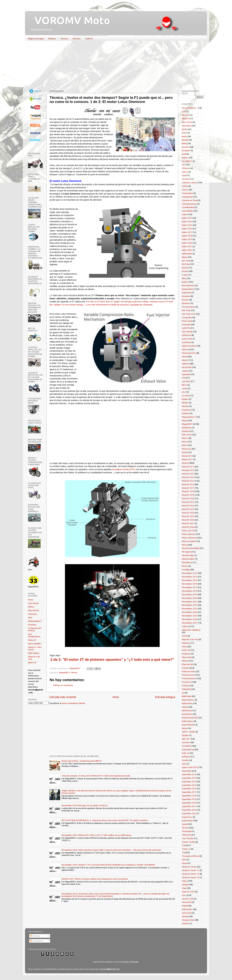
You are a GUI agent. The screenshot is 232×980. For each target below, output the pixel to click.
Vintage (185, 884)
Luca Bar (186, 396)
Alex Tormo (187, 122)
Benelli (185, 140)
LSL (183, 392)
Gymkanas (186, 342)
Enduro (185, 282)
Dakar (184, 214)
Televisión (186, 835)
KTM (184, 378)
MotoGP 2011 (188, 467)
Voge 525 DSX (188, 892)
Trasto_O (186, 849)
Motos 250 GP (188, 530)
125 (184, 111)
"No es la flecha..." (190, 108)
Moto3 (185, 445)
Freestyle (186, 324)
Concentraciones (189, 204)
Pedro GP (32, 640)
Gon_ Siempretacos (34, 635)
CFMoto (185, 168)
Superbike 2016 (189, 788)
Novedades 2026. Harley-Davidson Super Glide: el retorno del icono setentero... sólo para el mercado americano (111, 850)
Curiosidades (188, 211)
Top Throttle (188, 838)
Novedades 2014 (190, 577)
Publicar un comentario (63, 685)
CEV (184, 165)
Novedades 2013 (190, 573)
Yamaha (185, 916)
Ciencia (185, 172)
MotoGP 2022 (188, 506)
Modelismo (187, 428)
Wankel (185, 906)
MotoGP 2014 (188, 477)
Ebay (184, 278)
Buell (184, 154)
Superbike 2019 (189, 799)
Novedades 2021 (190, 602)
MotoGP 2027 (188, 523)
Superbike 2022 (189, 810)
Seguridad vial (188, 749)
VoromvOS (187, 902)
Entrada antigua (165, 697)
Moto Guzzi (187, 435)
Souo (184, 764)
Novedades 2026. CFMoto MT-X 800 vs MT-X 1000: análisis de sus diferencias (96, 835)
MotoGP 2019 (188, 495)
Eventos (185, 300)
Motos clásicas (188, 534)
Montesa (186, 431)
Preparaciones (188, 675)
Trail (184, 845)
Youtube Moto (188, 920)
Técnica (64, 38)
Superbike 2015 (189, 785)
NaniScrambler (188, 559)
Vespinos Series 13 (190, 874)
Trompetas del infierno (35, 629)
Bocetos (77, 38)
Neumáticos (187, 562)
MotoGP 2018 (188, 491)
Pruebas (186, 686)
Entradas (35, 936)
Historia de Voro (189, 353)
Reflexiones (187, 703)
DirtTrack (186, 264)
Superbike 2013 (189, 778)
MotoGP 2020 (188, 498)
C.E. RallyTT (187, 161)
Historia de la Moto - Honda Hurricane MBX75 (82, 761)
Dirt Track (186, 261)
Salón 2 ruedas (188, 732)
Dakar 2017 (187, 232)
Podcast (185, 668)
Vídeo (185, 881)
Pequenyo (32, 614)
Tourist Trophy (188, 842)
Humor (185, 360)
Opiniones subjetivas (191, 630)
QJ (183, 693)
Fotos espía (187, 321)
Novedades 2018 (190, 591)
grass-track (187, 339)
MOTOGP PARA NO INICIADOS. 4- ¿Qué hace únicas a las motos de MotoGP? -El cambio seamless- (105, 820)
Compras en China (190, 200)
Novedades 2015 (190, 580)
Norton (185, 566)
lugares (185, 399)
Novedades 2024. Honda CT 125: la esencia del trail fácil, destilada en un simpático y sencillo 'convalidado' (108, 865)
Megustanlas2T (35, 621)
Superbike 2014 (189, 782)
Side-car (186, 753)
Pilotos (185, 661)
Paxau (31, 600)
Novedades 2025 (190, 616)
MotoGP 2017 (188, 488)
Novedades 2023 (190, 609)
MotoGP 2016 (188, 484)
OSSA (185, 636)
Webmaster (187, 909)
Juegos (185, 371)
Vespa (185, 863)
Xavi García (187, 913)
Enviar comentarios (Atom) (73, 703)
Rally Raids (187, 696)
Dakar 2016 (187, 229)
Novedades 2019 (190, 594)
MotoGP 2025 (188, 516)
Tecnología (187, 831)
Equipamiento (188, 289)
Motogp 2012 (188, 470)
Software (186, 757)
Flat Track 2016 (189, 314)
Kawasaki (186, 374)
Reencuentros (188, 700)
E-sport (185, 275)
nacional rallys (188, 555)
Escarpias (32, 625)
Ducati (185, 271)
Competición (187, 197)
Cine (184, 175)
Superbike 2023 (189, 813)
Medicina (186, 413)
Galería (89, 38)
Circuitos (186, 179)
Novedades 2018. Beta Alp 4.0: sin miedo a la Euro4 (84, 805)
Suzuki (185, 824)
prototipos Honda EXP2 (124, 469)
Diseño (185, 268)
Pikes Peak (187, 657)
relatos (185, 707)
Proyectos (186, 682)
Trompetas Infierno (190, 856)
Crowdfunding (188, 207)
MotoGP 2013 (188, 474)
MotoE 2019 (187, 456)
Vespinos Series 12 (190, 870)
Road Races (187, 714)
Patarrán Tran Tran (190, 639)
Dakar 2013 (187, 218)
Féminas (186, 303)
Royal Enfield (188, 725)
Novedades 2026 (190, 619)
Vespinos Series (189, 867)
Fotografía (187, 317)
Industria (186, 364)
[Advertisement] (114, 66)
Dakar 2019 (187, 239)
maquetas (186, 410)
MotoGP (185, 463)
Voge (184, 888)
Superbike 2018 (189, 796)
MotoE (185, 452)
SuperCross (187, 817)
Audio (184, 136)
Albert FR (32, 663)
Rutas (184, 728)
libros (184, 385)
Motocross (187, 449)
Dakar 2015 (187, 225)
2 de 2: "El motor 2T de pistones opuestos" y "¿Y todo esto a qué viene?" (112, 659)
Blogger (135, 962)
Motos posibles (189, 541)
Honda (185, 356)
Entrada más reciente (63, 697)
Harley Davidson (189, 346)
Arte (184, 133)
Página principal (36, 38)
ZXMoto (186, 923)
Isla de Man (187, 367)
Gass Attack (33, 603)
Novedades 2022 (190, 605)
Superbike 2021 (189, 806)
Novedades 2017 (190, 587)
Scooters (186, 742)
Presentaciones (189, 678)
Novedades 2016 (190, 584)
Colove (185, 186)
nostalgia (186, 570)
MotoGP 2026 (188, 520)
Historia (185, 349)
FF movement (188, 307)
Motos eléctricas (189, 538)
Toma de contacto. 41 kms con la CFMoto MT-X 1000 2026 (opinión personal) (96, 776)
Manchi (185, 406)
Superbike (186, 771)
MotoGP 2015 (188, 481)
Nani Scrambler (35, 644)
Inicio (116, 697)
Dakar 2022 (187, 250)
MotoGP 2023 (188, 509)
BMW (184, 143)
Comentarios (37, 941)
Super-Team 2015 (190, 767)
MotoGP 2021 (188, 502)
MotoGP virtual (188, 527)
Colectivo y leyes (189, 182)
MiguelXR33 (64, 672)
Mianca (31, 607)
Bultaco (185, 158)
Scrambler (186, 746)
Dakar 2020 (187, 243)
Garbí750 (186, 328)
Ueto (30, 617)
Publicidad (186, 689)
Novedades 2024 (190, 612)
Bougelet (186, 150)
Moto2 (185, 442)
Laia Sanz (186, 381)
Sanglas (185, 735)
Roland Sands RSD (190, 718)
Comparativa (187, 193)
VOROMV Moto (70, 20)
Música (185, 545)
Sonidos (185, 760)
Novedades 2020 (190, 598)
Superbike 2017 (189, 792)
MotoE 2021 (187, 459)
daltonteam (187, 254)
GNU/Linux (186, 335)
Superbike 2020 (189, 803)
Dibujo (185, 257)
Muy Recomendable (191, 548)
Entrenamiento (188, 285)
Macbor (185, 403)
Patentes (186, 643)
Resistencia (187, 710)
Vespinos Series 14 (190, 877)
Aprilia (185, 129)
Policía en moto (189, 671)
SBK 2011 (186, 739)
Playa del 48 (33, 610)
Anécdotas (187, 126)
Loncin (185, 388)
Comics (185, 190)
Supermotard (188, 821)
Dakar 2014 (187, 221)
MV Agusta (187, 552)
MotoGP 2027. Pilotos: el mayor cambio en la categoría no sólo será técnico (95, 879)
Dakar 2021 (187, 246)
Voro (184, 895)
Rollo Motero (34, 653)
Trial (184, 852)
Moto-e (185, 438)
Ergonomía (187, 293)
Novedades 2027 (190, 623)
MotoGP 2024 (188, 513)
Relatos (52, 38)
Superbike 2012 (189, 774)
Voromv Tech (188, 899)
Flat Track (186, 310)
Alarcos (185, 115)
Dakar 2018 (187, 236)
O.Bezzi (185, 626)
